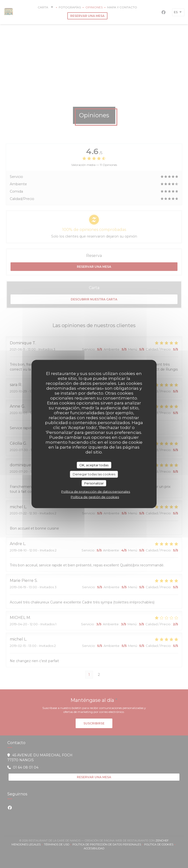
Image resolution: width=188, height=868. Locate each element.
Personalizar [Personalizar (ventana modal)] (94, 483)
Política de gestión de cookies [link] (95, 497)
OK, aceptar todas (94, 465)
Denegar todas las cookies (94, 474)
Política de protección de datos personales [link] (96, 492)
